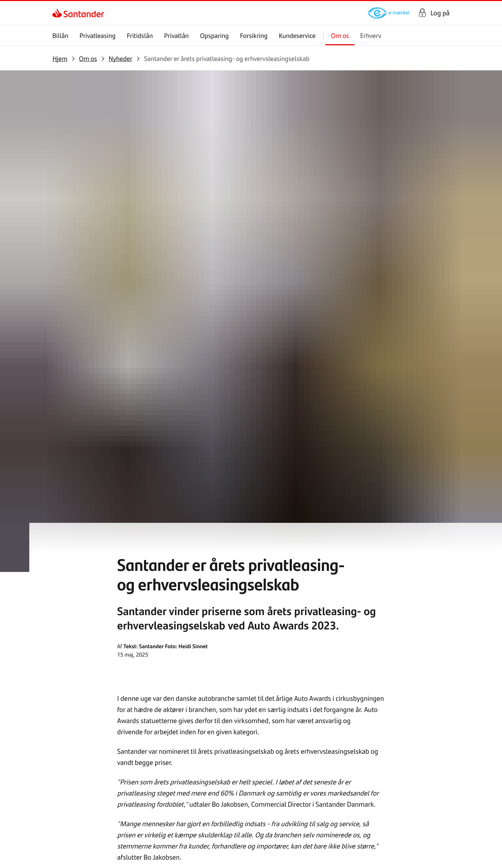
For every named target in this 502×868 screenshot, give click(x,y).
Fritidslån (140, 35)
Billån (60, 35)
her (229, 414)
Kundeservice (297, 35)
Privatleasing (98, 35)
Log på (440, 13)
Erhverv (371, 35)
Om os (340, 35)
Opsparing (215, 35)
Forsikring (254, 35)
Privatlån (177, 35)
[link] (58, 13)
